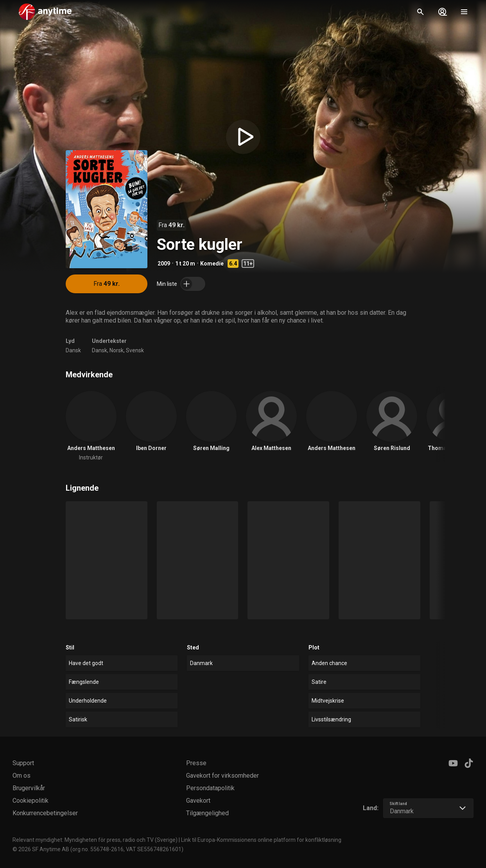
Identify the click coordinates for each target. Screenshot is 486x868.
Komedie (212, 264)
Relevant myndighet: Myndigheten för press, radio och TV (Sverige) (95, 840)
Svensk (135, 350)
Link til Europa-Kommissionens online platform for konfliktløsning (261, 840)
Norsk (117, 350)
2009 (164, 264)
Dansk (73, 350)
